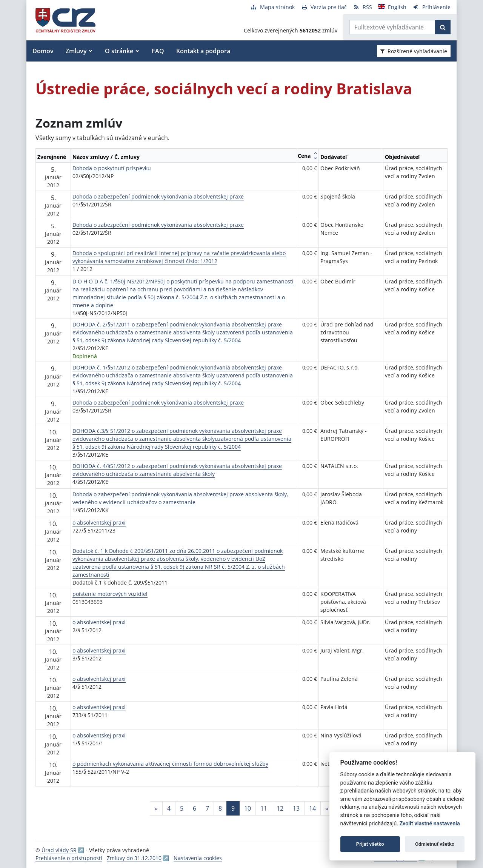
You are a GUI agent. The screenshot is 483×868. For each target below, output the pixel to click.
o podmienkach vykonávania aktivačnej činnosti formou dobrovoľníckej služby (170, 764)
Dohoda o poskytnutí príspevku (112, 168)
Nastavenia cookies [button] (198, 858)
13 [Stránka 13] (296, 808)
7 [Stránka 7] (207, 808)
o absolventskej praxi (99, 522)
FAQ (158, 51)
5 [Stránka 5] (182, 808)
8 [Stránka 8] (220, 808)
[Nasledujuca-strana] (327, 808)
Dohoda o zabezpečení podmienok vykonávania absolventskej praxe (158, 196)
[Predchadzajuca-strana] (156, 808)
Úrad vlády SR (59, 850)
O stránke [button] (119, 51)
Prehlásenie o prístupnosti (69, 858)
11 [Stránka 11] (264, 808)
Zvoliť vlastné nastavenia (430, 824)
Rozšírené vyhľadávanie (414, 51)
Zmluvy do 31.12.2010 (134, 858)
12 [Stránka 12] (280, 808)
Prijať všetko (370, 844)
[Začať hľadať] (443, 27)
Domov (43, 51)
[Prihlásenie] (431, 7)
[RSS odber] (362, 7)
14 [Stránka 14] (312, 808)
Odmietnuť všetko (435, 844)
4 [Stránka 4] (169, 808)
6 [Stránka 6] (195, 808)
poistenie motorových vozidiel (110, 594)
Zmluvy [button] (76, 51)
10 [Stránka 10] (248, 808)
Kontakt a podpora (203, 51)
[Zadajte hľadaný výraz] (392, 27)
